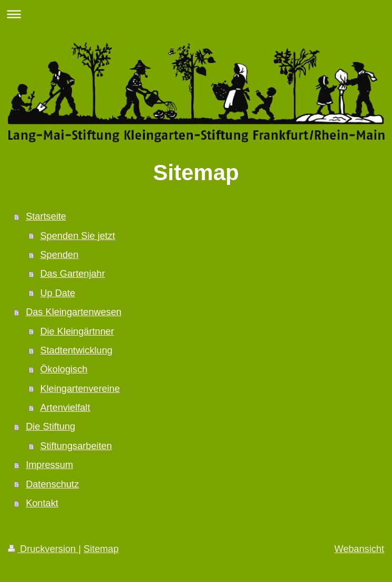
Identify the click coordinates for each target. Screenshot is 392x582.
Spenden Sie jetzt (78, 236)
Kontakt (42, 503)
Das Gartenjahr (72, 274)
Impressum (49, 465)
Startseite (46, 216)
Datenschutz (52, 484)
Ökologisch (64, 369)
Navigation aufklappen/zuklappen (196, 14)
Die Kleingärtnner (77, 331)
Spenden (59, 255)
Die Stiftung (50, 427)
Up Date (58, 293)
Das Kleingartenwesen (74, 312)
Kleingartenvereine (80, 389)
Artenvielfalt (65, 408)
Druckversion (43, 549)
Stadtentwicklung (76, 350)
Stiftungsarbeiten (76, 446)
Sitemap (101, 549)
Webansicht (359, 549)
